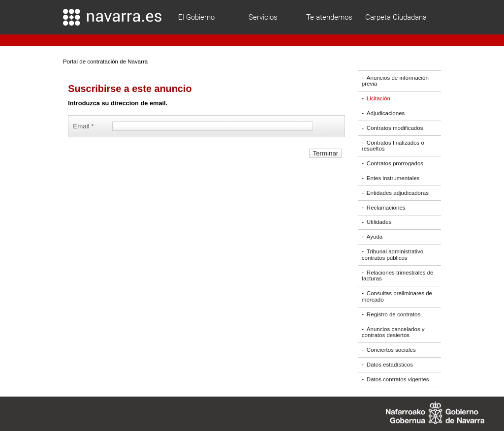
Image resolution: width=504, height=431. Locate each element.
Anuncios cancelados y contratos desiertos (393, 332)
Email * (85, 126)
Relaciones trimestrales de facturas (398, 276)
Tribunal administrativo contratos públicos (393, 255)
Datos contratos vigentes (398, 379)
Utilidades (379, 222)
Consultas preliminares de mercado (397, 296)
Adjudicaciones (386, 113)
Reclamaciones (386, 208)
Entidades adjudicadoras (398, 193)
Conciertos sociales (391, 350)
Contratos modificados (395, 128)
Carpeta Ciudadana (396, 17)
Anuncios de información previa (395, 81)
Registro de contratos (394, 314)
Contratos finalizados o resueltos (393, 146)
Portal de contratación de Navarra (105, 62)
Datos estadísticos (390, 365)
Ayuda (375, 237)
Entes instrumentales (393, 178)
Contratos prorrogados (395, 163)
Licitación (378, 98)
